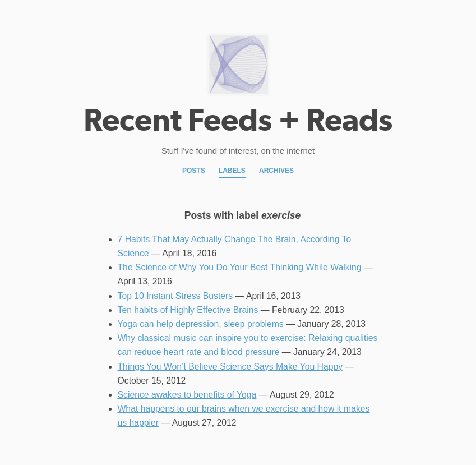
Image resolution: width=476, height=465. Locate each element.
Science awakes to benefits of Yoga (187, 395)
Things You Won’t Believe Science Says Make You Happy (230, 367)
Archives (276, 171)
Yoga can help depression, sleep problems (201, 324)
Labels (232, 171)
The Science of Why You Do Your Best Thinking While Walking (240, 267)
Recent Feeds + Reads (238, 120)
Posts (194, 171)
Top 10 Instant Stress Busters (175, 296)
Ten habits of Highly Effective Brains (188, 310)
